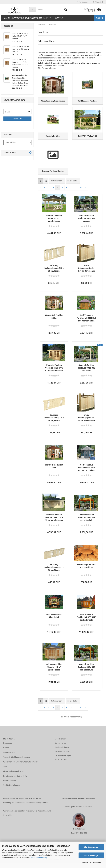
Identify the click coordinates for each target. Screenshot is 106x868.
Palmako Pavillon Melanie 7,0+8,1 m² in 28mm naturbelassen (54, 522)
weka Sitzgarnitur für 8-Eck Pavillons (86, 571)
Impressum (8, 748)
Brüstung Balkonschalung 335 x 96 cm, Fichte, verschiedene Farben (54, 572)
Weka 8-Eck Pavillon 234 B (54, 471)
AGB (5, 771)
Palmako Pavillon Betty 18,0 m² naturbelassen (54, 223)
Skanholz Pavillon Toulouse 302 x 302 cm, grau (86, 223)
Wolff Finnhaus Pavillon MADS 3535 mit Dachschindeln (86, 473)
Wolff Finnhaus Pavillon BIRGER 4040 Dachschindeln (86, 622)
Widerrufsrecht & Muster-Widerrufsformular (20, 767)
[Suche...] (33, 10)
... (76, 193)
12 (81, 193)
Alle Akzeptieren (91, 847)
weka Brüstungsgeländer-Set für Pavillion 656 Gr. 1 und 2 (86, 423)
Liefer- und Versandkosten (14, 776)
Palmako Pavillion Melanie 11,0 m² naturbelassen (54, 672)
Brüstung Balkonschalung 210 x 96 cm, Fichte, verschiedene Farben (54, 273)
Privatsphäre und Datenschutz (15, 781)
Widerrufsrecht (9, 757)
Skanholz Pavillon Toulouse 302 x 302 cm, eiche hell (86, 522)
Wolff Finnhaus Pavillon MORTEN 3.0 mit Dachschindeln (86, 323)
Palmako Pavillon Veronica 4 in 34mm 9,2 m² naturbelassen (54, 373)
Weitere (59, 18)
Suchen (99, 18)
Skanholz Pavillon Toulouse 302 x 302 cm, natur (86, 373)
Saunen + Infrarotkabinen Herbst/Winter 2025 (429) (27, 18)
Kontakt (6, 753)
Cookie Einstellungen (11, 790)
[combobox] (57, 186)
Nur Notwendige (91, 855)
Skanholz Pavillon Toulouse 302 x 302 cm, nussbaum (86, 672)
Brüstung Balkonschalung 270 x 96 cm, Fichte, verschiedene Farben (54, 423)
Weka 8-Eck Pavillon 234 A (54, 322)
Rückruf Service (10, 786)
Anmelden (18, 119)
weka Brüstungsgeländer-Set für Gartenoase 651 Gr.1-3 (86, 273)
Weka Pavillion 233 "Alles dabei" (54, 621)
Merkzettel (98, 2)
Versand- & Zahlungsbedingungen (16, 762)
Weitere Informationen (91, 862)
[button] (41, 186)
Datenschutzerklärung (38, 858)
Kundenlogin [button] (83, 2)
